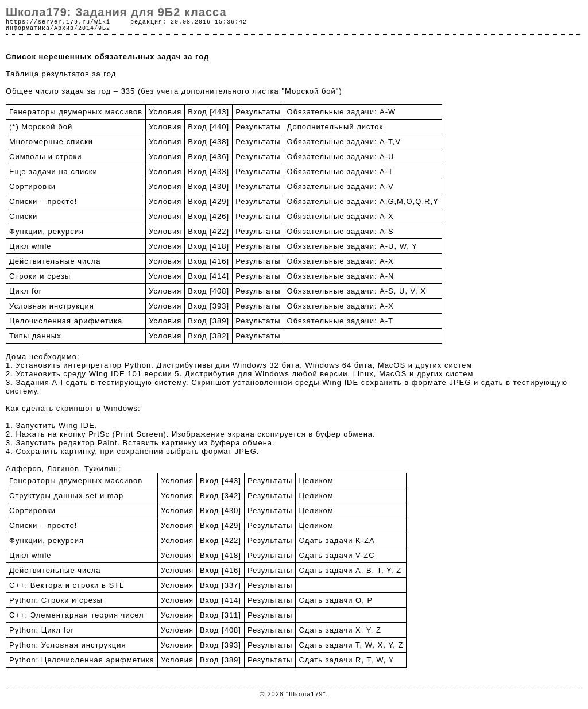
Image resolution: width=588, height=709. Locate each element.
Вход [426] (208, 216)
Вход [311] (220, 615)
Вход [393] (208, 306)
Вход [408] (208, 291)
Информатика (28, 28)
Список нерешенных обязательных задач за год (107, 57)
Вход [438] (208, 142)
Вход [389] (208, 321)
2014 (86, 28)
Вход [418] (208, 246)
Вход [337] (220, 585)
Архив (64, 28)
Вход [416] (208, 261)
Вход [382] (208, 336)
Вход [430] (208, 186)
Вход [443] (208, 112)
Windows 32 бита (266, 365)
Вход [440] (208, 127)
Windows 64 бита (339, 365)
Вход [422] (208, 231)
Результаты (258, 112)
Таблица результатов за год (61, 74)
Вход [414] (208, 276)
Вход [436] (208, 157)
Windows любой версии (301, 374)
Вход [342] (220, 496)
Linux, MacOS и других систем (413, 374)
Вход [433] (208, 172)
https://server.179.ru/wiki (58, 22)
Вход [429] (208, 201)
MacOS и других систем (425, 365)
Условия (165, 112)
